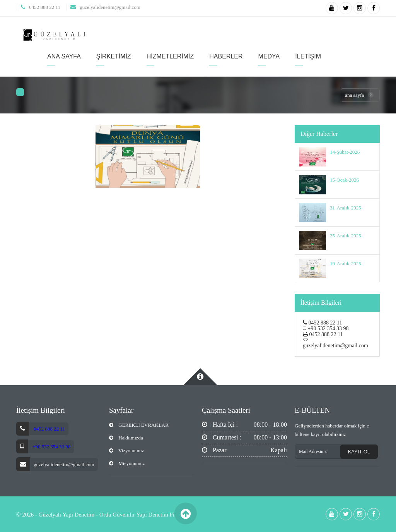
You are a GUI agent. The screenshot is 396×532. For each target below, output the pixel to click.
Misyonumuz (127, 463)
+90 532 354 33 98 (51, 447)
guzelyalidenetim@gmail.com (110, 7)
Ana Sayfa (354, 95)
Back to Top (185, 514)
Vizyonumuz (126, 450)
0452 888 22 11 (45, 7)
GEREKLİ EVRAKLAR (139, 425)
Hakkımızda (126, 438)
